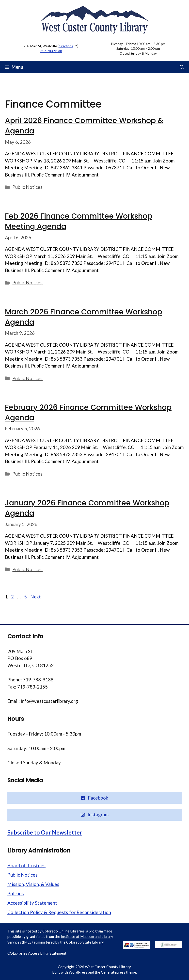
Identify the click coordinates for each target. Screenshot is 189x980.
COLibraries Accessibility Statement (37, 953)
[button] (182, 67)
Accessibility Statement (32, 903)
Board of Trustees (26, 865)
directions (66, 46)
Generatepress (113, 972)
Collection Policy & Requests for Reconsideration (59, 912)
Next (38, 597)
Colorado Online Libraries (63, 931)
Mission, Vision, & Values (33, 884)
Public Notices (27, 187)
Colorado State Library (85, 942)
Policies (16, 893)
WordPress (78, 972)
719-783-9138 (51, 51)
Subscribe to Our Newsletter (45, 832)
